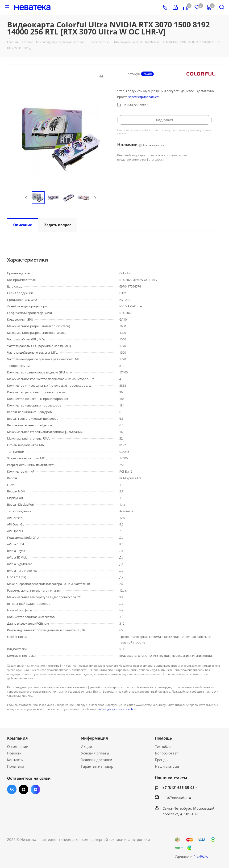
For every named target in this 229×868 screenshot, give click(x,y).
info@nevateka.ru (177, 797)
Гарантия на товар (97, 766)
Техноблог (164, 746)
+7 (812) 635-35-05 (179, 788)
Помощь (163, 738)
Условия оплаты (95, 753)
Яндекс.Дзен (24, 789)
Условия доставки (97, 760)
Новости (14, 753)
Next (95, 198)
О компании (18, 746)
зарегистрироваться (143, 97)
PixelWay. (201, 857)
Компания (17, 738)
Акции (87, 746)
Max (35, 789)
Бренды (162, 760)
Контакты (15, 760)
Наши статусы (167, 766)
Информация (94, 738)
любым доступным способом (117, 709)
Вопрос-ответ (167, 753)
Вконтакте (12, 789)
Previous (26, 198)
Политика (16, 766)
